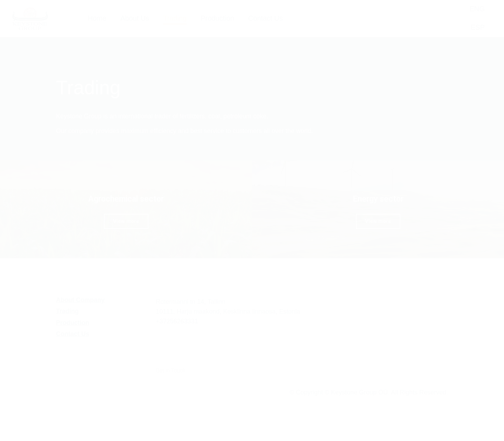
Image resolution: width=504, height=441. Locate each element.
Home (97, 18)
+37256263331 (177, 321)
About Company (80, 300)
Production (217, 18)
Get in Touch (171, 370)
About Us (135, 18)
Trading (175, 20)
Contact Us (265, 18)
